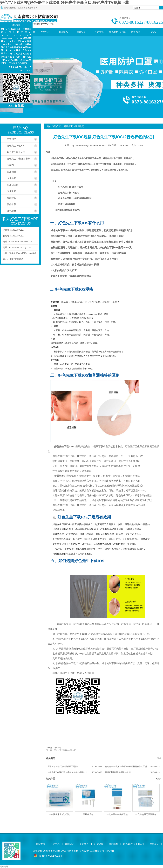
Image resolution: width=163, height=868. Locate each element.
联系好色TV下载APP (117, 36)
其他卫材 (12, 211)
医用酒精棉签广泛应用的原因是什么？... (75, 766)
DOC (153, 32)
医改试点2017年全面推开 (65, 750)
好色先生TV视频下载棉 (19, 159)
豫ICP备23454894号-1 (51, 856)
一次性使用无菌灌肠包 (146, 814)
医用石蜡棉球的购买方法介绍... (132, 772)
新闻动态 (63, 32)
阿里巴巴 (136, 32)
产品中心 (45, 32)
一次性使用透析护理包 (60, 814)
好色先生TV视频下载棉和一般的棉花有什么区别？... (132, 766)
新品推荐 (12, 204)
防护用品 (12, 139)
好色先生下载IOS (16, 146)
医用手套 (12, 178)
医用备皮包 (88, 814)
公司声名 (58, 748)
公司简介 (84, 844)
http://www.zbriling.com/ (20, 247)
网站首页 (68, 126)
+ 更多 (158, 758)
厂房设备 (99, 32)
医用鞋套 (12, 191)
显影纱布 (12, 198)
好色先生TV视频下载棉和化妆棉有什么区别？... (75, 772)
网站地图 (113, 844)
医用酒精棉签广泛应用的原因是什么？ (21, 8)
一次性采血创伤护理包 (117, 814)
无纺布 (10, 165)
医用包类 (12, 172)
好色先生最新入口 (16, 152)
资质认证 (81, 32)
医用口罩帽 (13, 185)
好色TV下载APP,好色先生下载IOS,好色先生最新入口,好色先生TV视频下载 (65, 3)
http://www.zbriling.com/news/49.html (88, 145)
